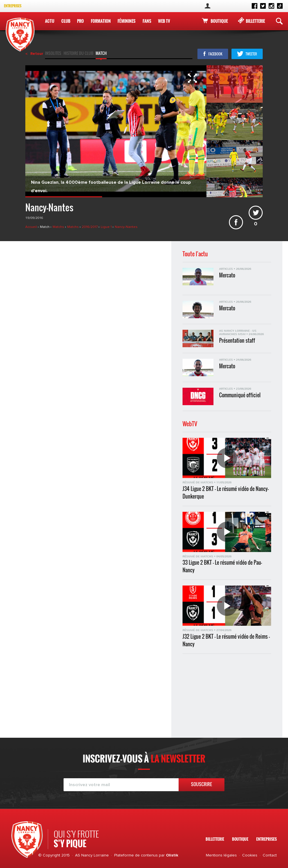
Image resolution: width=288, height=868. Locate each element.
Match (101, 54)
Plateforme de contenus (136, 855)
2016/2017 (90, 227)
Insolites (53, 54)
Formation (100, 21)
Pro (80, 21)
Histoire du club (78, 54)
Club (66, 21)
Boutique (219, 21)
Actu (50, 21)
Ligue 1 (107, 227)
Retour (37, 54)
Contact (270, 855)
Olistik (172, 855)
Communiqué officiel (240, 395)
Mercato (227, 275)
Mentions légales (221, 855)
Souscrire (202, 784)
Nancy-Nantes (126, 227)
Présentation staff (237, 341)
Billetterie (255, 21)
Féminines (126, 21)
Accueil (31, 227)
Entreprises (13, 6)
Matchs (59, 227)
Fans (146, 21)
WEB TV (163, 21)
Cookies (250, 855)
